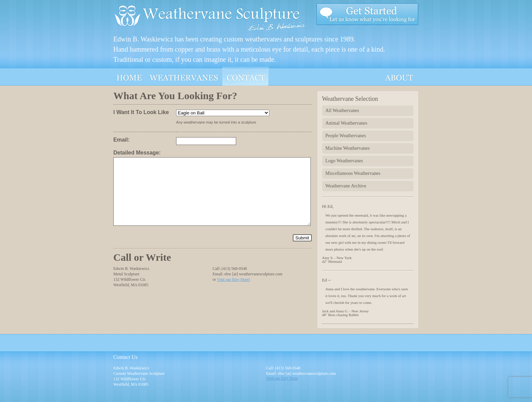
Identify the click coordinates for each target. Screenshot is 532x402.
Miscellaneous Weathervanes (353, 173)
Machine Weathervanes (347, 148)
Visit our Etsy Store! (233, 279)
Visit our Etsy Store (282, 378)
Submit (302, 238)
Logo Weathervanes (344, 161)
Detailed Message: (137, 153)
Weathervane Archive (346, 186)
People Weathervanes (346, 136)
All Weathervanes (342, 111)
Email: (121, 140)
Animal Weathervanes (346, 123)
